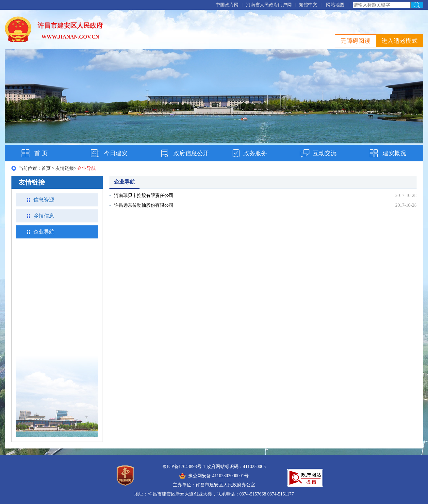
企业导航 (44, 232)
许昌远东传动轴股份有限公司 (144, 205)
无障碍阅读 (355, 41)
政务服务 (255, 153)
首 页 (41, 153)
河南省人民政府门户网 (269, 5)
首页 (46, 168)
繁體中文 (308, 5)
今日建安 (116, 153)
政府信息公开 (191, 153)
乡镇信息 (44, 216)
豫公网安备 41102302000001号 (214, 476)
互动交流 (325, 153)
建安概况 (394, 153)
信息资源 (44, 200)
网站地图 (335, 5)
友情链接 (65, 168)
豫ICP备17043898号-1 (184, 467)
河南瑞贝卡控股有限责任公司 (144, 195)
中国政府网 (227, 5)
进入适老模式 (400, 41)
